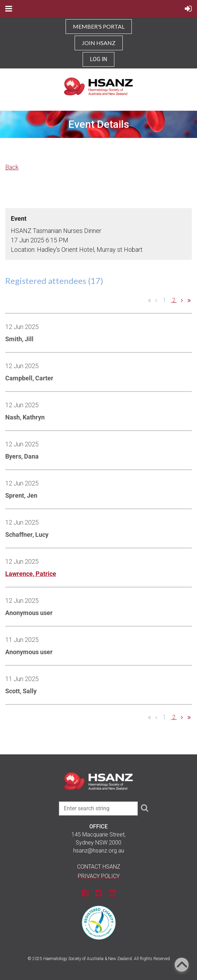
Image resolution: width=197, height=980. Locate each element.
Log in (98, 59)
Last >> (189, 300)
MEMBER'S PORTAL (99, 26)
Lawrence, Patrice (31, 574)
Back (12, 167)
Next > (182, 300)
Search (144, 808)
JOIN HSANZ (99, 43)
